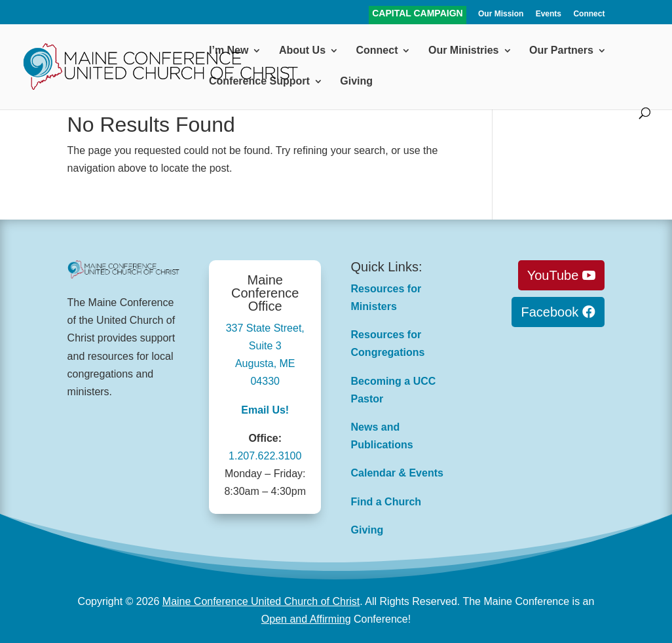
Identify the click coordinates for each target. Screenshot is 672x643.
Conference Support (259, 82)
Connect (589, 14)
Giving (356, 82)
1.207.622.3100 (265, 456)
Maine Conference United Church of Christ (261, 601)
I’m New (229, 51)
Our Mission (501, 14)
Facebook (550, 312)
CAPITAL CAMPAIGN (417, 14)
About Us (302, 51)
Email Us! (265, 410)
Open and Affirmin (303, 619)
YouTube (553, 275)
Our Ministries (464, 51)
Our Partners (561, 51)
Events (549, 14)
